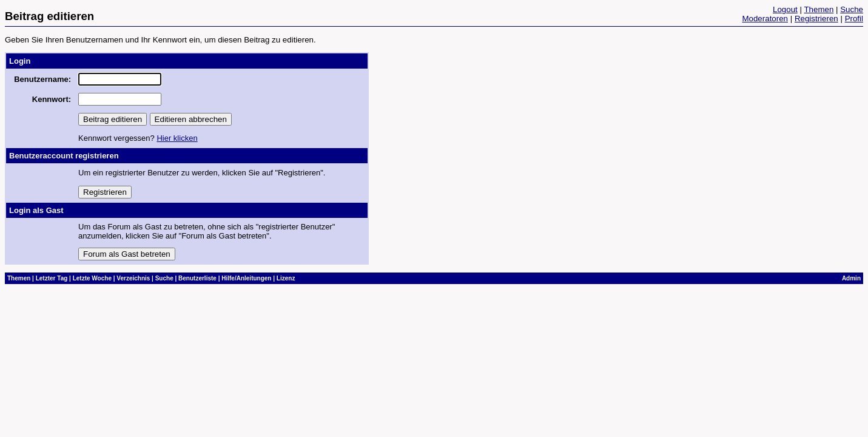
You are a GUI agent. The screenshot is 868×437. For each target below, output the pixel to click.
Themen (819, 9)
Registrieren (816, 19)
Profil (854, 19)
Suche (852, 9)
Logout (785, 9)
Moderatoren (765, 19)
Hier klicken (177, 138)
